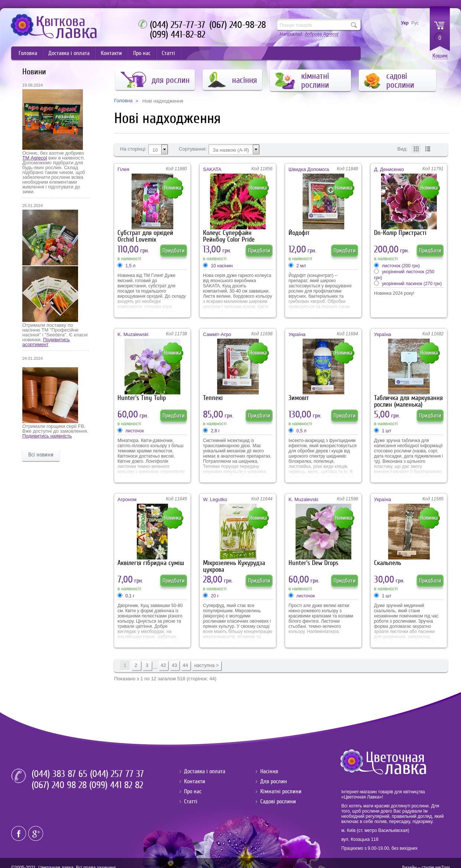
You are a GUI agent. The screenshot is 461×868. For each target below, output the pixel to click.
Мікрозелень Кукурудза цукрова (234, 566)
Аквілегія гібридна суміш (151, 563)
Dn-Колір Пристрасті (400, 233)
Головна (28, 53)
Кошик (440, 56)
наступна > (206, 665)
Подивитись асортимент (46, 342)
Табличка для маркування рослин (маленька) (408, 401)
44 (185, 665)
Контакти (111, 53)
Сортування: (193, 149)
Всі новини (41, 455)
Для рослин (274, 781)
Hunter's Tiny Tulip (142, 398)
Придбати (174, 251)
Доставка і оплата (69, 53)
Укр (405, 23)
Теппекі (213, 398)
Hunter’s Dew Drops (313, 563)
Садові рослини (278, 801)
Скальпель (388, 563)
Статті (168, 53)
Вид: (402, 149)
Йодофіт (299, 233)
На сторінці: (133, 149)
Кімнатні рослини (281, 791)
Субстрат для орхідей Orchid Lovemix (145, 236)
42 (163, 665)
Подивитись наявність (47, 436)
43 (174, 665)
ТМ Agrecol (35, 158)
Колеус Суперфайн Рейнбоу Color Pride (229, 236)
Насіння (269, 771)
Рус (415, 23)
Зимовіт (299, 398)
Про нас (142, 53)
